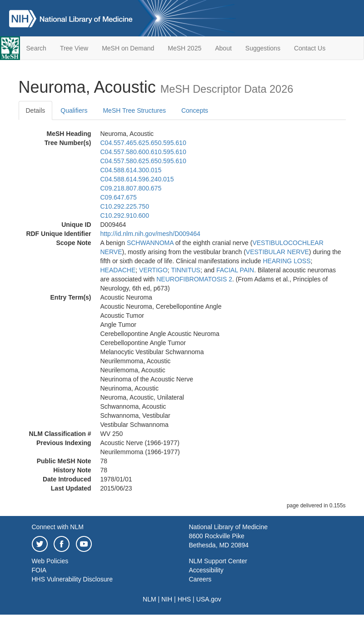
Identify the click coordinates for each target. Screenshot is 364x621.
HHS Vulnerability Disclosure (72, 579)
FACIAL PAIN (235, 270)
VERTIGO (153, 270)
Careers (200, 579)
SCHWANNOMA (150, 243)
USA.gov (209, 599)
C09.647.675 (119, 197)
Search (36, 48)
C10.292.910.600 (125, 215)
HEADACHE (118, 270)
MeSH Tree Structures (134, 110)
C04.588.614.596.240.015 (137, 179)
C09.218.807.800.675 (131, 188)
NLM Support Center (218, 561)
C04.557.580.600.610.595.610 (143, 152)
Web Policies (50, 561)
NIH (167, 599)
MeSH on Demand (128, 48)
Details (36, 110)
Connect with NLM (58, 527)
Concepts (195, 110)
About (223, 48)
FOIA (39, 570)
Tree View (74, 48)
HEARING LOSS (287, 261)
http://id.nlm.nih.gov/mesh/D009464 (150, 234)
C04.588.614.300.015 (131, 170)
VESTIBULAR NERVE (277, 252)
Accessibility (206, 570)
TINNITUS (186, 270)
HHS (184, 599)
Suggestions (263, 48)
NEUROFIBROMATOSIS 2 (194, 279)
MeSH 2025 (184, 48)
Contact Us (310, 48)
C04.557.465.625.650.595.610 (143, 143)
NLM (150, 599)
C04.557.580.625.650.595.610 (143, 161)
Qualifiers (74, 110)
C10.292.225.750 (125, 206)
